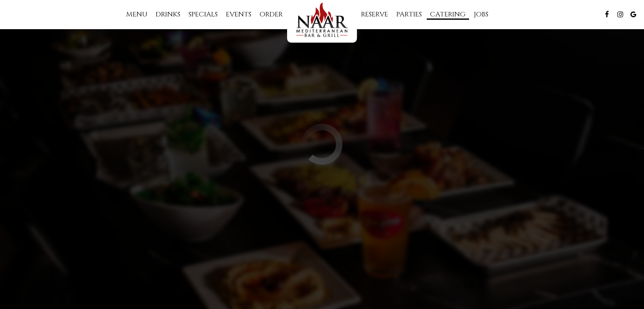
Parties (409, 14)
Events (239, 14)
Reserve (375, 14)
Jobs (481, 14)
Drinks (168, 14)
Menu (137, 14)
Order (271, 14)
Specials (203, 14)
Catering (448, 14)
